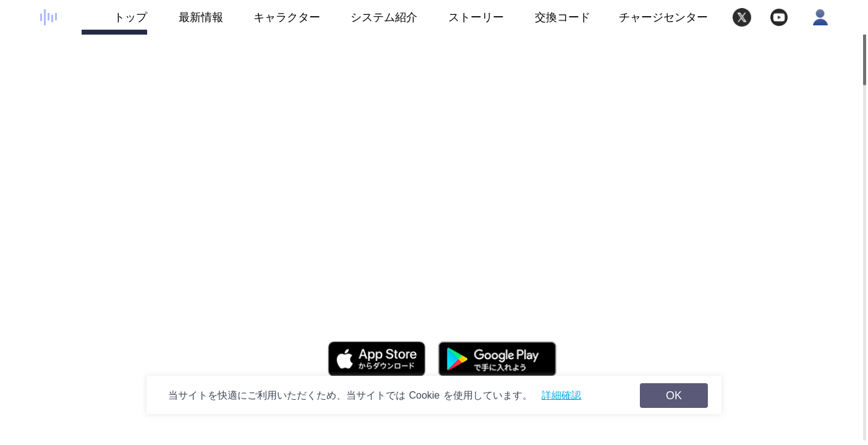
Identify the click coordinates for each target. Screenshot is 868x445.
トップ (114, 23)
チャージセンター (663, 17)
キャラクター (272, 23)
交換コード (563, 17)
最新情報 (185, 23)
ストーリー (461, 23)
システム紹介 (369, 23)
